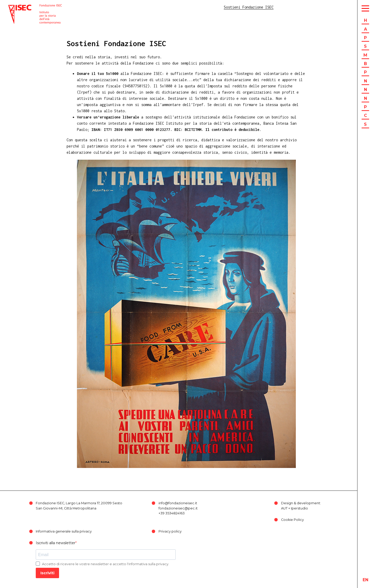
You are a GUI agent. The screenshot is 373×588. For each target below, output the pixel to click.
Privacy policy (170, 531)
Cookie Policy (292, 520)
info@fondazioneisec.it (178, 503)
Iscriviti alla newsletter (56, 543)
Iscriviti (47, 573)
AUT (284, 508)
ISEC (12, 7)
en (365, 580)
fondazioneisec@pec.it (178, 508)
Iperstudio (299, 508)
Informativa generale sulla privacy (64, 531)
